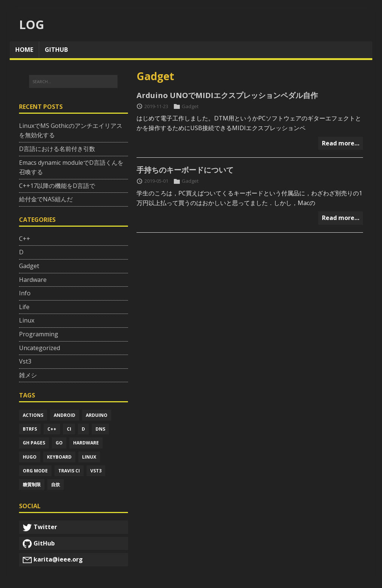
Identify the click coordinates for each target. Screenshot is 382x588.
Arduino (97, 415)
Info (25, 293)
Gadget (190, 106)
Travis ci (69, 471)
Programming (39, 334)
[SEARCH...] (73, 82)
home (24, 50)
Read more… (341, 143)
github (56, 50)
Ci (69, 429)
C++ (25, 239)
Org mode (35, 471)
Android (65, 415)
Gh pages (34, 443)
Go (59, 443)
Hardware (33, 280)
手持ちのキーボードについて (185, 170)
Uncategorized (40, 348)
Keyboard (59, 457)
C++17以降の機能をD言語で (57, 186)
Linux (27, 320)
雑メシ (28, 375)
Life (24, 307)
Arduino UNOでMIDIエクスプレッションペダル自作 (227, 95)
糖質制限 (32, 485)
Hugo (30, 457)
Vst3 (25, 361)
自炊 (56, 485)
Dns (100, 429)
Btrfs (30, 429)
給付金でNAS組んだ (46, 199)
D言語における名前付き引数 (57, 149)
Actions (33, 415)
